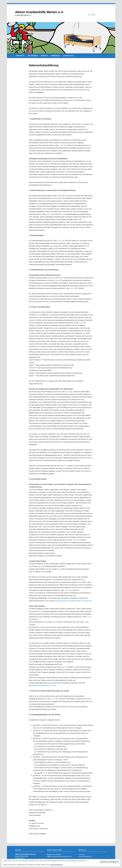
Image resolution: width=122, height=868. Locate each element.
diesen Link (64, 466)
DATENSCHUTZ (68, 56)
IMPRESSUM (55, 56)
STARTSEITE (20, 56)
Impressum (82, 855)
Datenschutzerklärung (85, 857)
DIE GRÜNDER (33, 56)
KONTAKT (44, 56)
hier (62, 437)
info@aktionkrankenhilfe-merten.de (61, 857)
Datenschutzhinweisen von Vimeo (44, 685)
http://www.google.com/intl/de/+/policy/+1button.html (73, 601)
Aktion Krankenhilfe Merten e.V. (39, 12)
